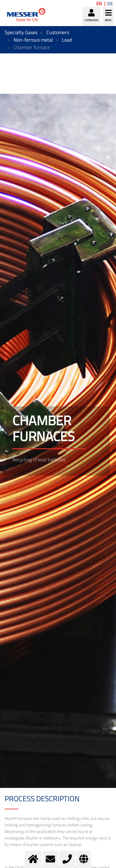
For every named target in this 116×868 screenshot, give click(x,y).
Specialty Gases (21, 32)
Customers (58, 32)
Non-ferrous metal (33, 40)
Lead (67, 40)
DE (110, 4)
